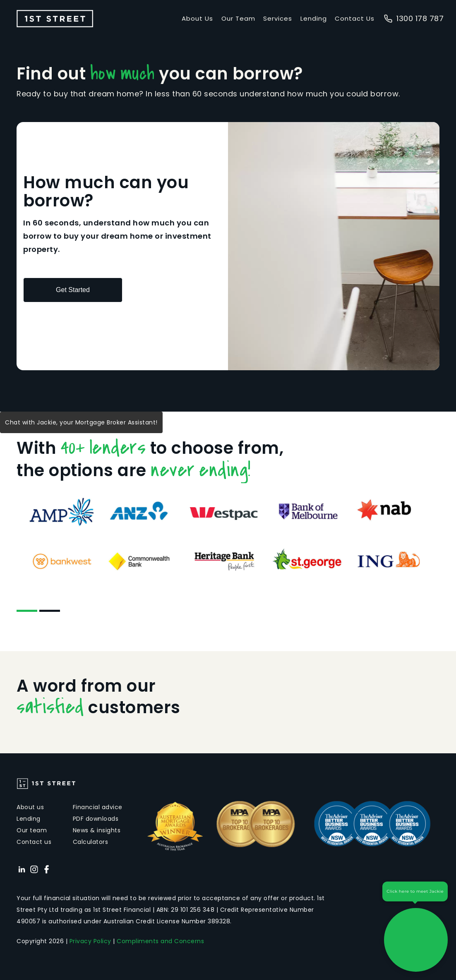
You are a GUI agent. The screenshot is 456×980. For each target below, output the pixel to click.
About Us (197, 18)
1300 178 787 (414, 18)
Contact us (34, 842)
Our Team (238, 18)
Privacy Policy (90, 941)
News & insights (97, 830)
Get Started (73, 290)
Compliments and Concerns (160, 941)
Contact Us (355, 18)
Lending (314, 18)
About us (30, 807)
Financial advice (98, 807)
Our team (32, 830)
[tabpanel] (228, 536)
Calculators (91, 842)
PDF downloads (96, 819)
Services (278, 18)
